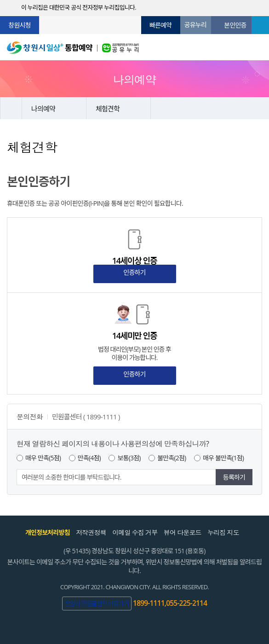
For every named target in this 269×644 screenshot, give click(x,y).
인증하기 (134, 272)
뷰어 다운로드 (183, 532)
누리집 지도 (223, 532)
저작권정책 (91, 532)
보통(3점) (129, 458)
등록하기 (234, 477)
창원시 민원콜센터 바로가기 (97, 603)
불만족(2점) (172, 458)
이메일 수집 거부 (135, 532)
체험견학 (108, 109)
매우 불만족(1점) (223, 458)
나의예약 (43, 109)
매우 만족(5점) (43, 458)
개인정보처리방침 (48, 532)
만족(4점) (89, 458)
